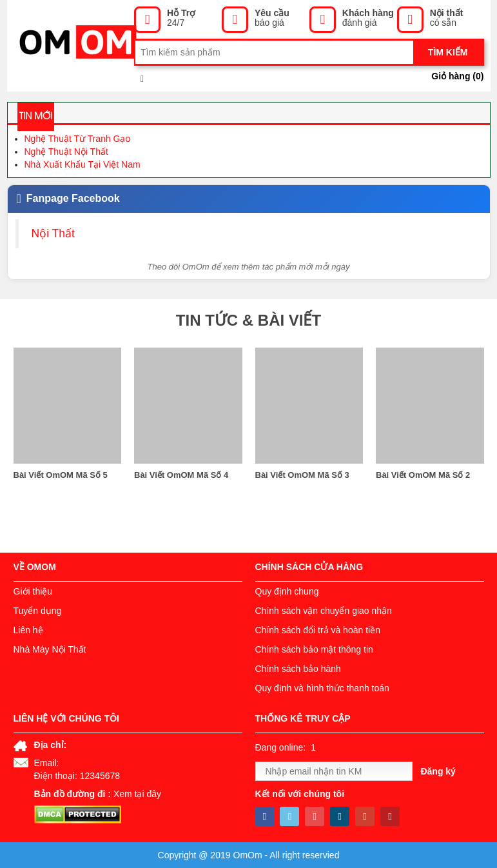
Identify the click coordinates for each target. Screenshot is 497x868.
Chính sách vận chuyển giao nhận (324, 611)
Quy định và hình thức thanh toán (322, 688)
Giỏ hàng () (457, 76)
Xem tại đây (137, 794)
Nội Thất (53, 233)
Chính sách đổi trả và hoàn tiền (318, 630)
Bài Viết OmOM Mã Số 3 (302, 475)
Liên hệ (28, 630)
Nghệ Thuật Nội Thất (66, 152)
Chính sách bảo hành (298, 669)
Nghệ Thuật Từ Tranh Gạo (78, 139)
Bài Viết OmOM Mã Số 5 (61, 475)
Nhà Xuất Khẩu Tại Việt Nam (83, 164)
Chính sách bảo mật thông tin (314, 649)
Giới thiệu (33, 591)
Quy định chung (287, 591)
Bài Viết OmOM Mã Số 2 (423, 475)
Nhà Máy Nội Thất (50, 649)
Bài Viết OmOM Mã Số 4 (181, 475)
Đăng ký (438, 771)
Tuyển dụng (38, 611)
